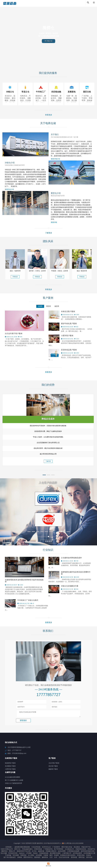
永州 (56, 859)
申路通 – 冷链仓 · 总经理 (60, 271)
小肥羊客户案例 (67, 336)
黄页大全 (17, 850)
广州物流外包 (48, 850)
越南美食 (45, 859)
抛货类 (57, 306)
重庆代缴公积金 (67, 848)
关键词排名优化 (81, 850)
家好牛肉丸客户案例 (69, 324)
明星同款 (23, 856)
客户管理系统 (59, 850)
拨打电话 (48, 864)
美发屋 (89, 856)
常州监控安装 (13, 854)
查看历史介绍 (9, 189)
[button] (44, 475)
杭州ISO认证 (46, 848)
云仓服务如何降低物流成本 (71, 558)
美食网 (56, 856)
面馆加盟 (74, 859)
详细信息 (15, 277)
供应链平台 (91, 850)
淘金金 (35, 854)
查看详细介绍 (55, 159)
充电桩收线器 (44, 854)
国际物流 (37, 859)
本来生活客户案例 (68, 312)
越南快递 (41, 852)
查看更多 (49, 115)
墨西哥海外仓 (28, 859)
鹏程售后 (4, 852)
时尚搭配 (16, 856)
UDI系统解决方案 (89, 854)
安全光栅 (4, 854)
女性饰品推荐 (77, 854)
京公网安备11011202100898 (74, 845)
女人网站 (31, 856)
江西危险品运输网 (73, 852)
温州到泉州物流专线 (88, 852)
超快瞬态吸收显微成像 (22, 848)
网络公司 (12, 852)
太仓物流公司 (69, 850)
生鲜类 (40, 306)
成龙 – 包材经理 (15, 271)
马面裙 (46, 856)
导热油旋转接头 (27, 850)
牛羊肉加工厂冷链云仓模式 (28, 601)
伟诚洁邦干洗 (86, 848)
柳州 (51, 856)
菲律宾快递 (38, 850)
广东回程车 (56, 848)
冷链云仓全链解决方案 (70, 586)
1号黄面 (29, 854)
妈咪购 (20, 859)
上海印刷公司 (67, 854)
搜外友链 (89, 859)
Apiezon (22, 854)
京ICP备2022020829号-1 (52, 845)
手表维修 (8, 856)
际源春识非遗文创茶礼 (68, 856)
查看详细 (54, 222)
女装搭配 (39, 856)
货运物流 (77, 848)
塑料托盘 (82, 859)
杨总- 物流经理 (82, 271)
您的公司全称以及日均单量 (48, 714)
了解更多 (49, 233)
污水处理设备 (36, 848)
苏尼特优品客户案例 (69, 350)
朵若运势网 (62, 852)
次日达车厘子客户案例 (14, 334)
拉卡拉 (34, 852)
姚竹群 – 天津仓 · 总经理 (37, 271)
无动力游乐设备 (64, 859)
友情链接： (9, 848)
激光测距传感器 (55, 854)
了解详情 (16, 460)
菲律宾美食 (81, 856)
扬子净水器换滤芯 (10, 859)
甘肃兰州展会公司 (7, 850)
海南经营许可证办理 (24, 852)
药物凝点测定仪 (51, 852)
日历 (51, 859)
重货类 (49, 306)
